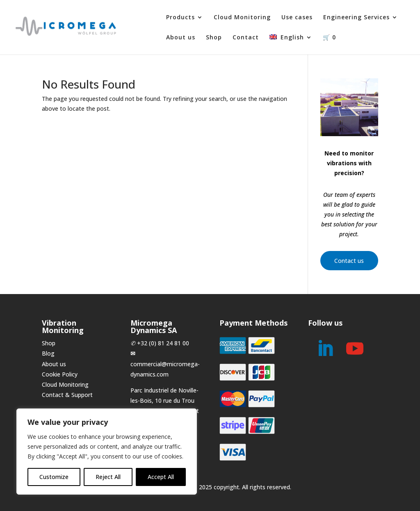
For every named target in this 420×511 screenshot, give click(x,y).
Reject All (108, 477)
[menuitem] (291, 44)
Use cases (297, 18)
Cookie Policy (60, 374)
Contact (246, 38)
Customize (54, 477)
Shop (214, 38)
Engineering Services (356, 18)
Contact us (349, 261)
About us (181, 38)
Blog (48, 353)
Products (180, 18)
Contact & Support (67, 395)
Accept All (161, 477)
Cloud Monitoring (242, 18)
